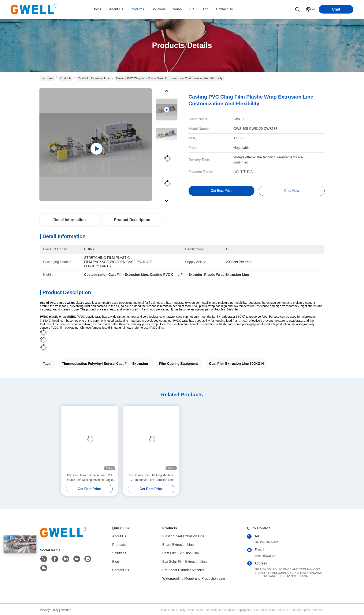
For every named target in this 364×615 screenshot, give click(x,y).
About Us (119, 536)
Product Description (132, 220)
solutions (159, 9)
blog (205, 9)
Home (97, 9)
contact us (224, 9)
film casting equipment (179, 364)
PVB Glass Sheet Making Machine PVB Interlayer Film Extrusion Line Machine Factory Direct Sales (151, 478)
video (177, 9)
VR (192, 9)
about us (116, 9)
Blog (116, 562)
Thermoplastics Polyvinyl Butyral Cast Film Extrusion (105, 364)
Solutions (119, 553)
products (137, 9)
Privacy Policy (49, 610)
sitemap (66, 610)
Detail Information (69, 220)
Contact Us (121, 570)
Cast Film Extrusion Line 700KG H (236, 364)
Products (65, 78)
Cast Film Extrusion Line (94, 78)
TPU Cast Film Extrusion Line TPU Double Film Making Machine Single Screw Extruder (89, 478)
